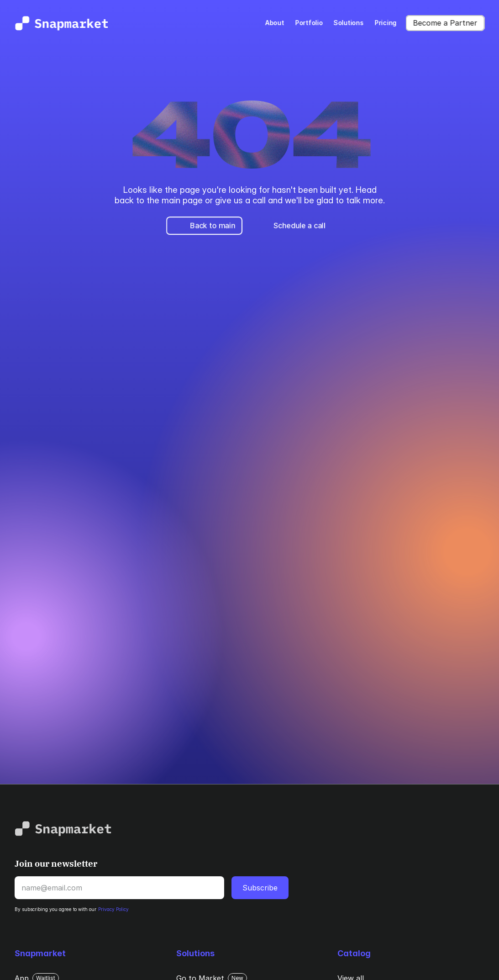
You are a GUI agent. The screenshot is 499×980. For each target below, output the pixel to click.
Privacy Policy (113, 909)
